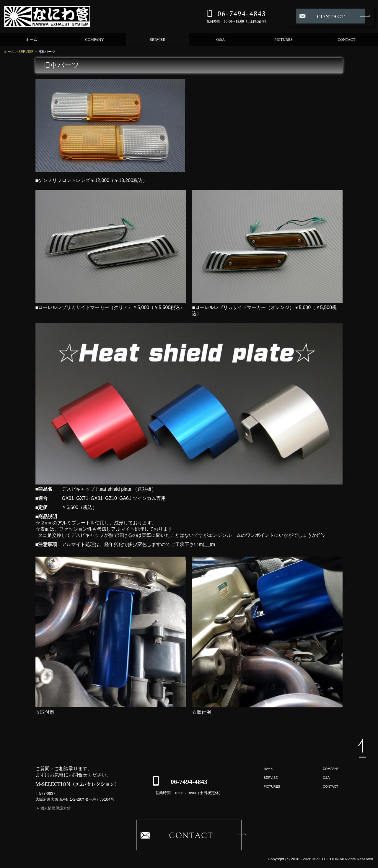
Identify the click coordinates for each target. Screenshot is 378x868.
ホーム (31, 39)
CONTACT (346, 39)
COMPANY (94, 39)
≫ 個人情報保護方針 (53, 808)
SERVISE (157, 39)
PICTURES (283, 39)
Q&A (220, 39)
